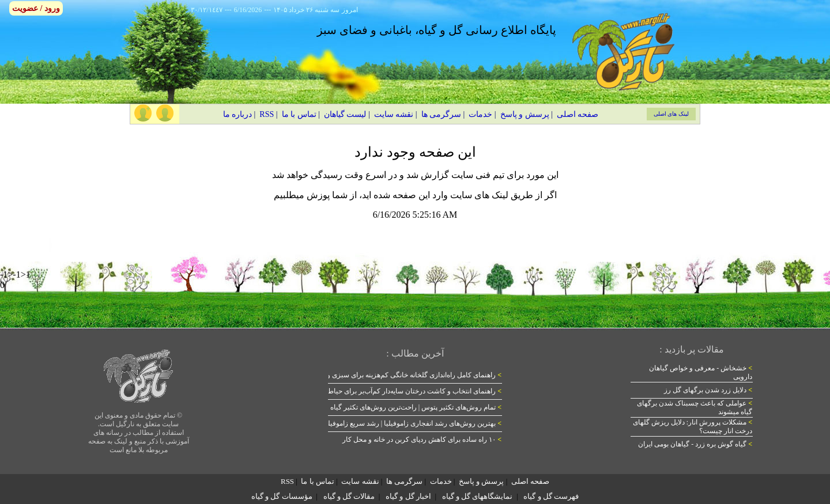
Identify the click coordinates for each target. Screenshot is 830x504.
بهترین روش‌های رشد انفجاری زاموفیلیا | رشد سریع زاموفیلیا (412, 423)
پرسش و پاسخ (525, 114)
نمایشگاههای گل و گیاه (478, 496)
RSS (267, 114)
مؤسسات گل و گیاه (282, 496)
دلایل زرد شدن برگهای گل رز (708, 390)
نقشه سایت (394, 114)
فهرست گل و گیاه (551, 496)
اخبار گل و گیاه (408, 496)
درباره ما (238, 114)
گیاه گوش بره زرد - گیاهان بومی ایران (695, 444)
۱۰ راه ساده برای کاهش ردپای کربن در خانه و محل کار (422, 439)
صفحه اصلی (578, 114)
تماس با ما (299, 114)
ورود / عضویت (36, 8)
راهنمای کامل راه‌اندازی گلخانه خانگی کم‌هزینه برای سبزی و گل (409, 375)
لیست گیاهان (345, 114)
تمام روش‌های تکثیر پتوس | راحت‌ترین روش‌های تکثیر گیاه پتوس (407, 407)
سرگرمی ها (442, 114)
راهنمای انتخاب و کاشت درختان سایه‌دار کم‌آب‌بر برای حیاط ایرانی (405, 391)
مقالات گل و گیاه (349, 496)
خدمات (480, 114)
